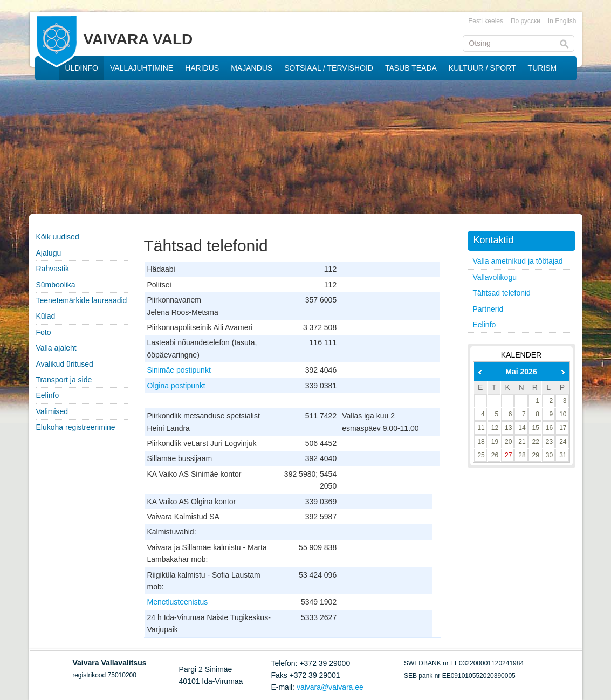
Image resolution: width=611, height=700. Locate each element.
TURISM (543, 68)
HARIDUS (202, 68)
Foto (44, 332)
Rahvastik (53, 269)
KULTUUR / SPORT (482, 68)
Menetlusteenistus (178, 602)
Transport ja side (64, 380)
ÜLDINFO (82, 68)
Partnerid (488, 309)
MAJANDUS (252, 68)
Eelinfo (48, 395)
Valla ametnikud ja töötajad (518, 261)
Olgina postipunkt (176, 386)
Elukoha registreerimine (76, 427)
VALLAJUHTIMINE (142, 68)
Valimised (52, 411)
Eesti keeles (486, 21)
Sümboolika (56, 285)
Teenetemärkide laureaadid (82, 300)
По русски (526, 21)
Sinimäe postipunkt (179, 370)
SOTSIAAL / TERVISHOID (329, 68)
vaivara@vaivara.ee (330, 687)
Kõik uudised (58, 237)
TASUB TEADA (411, 68)
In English (562, 21)
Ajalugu (49, 253)
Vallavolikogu (495, 277)
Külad (46, 316)
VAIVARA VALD (138, 39)
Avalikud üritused (65, 364)
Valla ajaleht (56, 348)
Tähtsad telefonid (502, 293)
